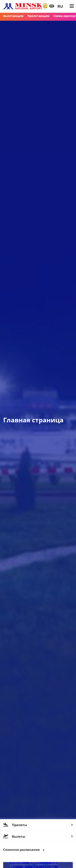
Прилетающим (38, 16)
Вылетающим (13, 16)
